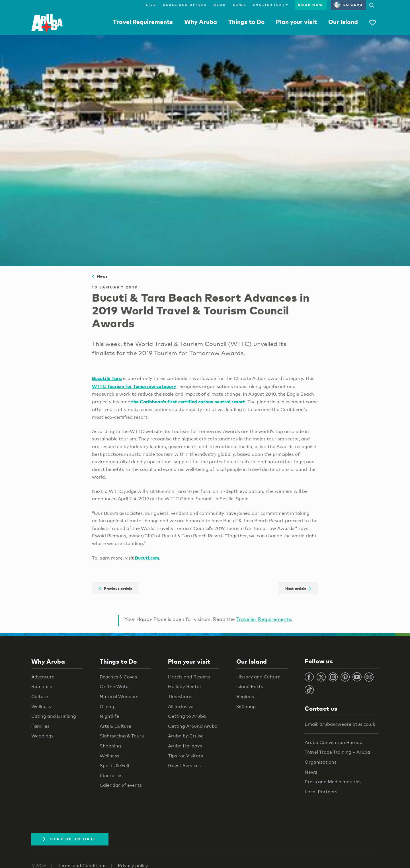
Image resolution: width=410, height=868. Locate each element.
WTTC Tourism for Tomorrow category (134, 386)
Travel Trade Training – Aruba (337, 752)
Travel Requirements (143, 22)
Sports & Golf (115, 766)
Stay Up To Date (70, 839)
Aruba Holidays (185, 746)
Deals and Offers (185, 5)
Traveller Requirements (264, 619)
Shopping (110, 746)
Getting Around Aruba (193, 726)
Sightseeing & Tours (122, 736)
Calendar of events (121, 785)
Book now (311, 5)
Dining (107, 707)
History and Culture (258, 677)
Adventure (43, 677)
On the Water (115, 687)
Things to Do (246, 22)
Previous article (115, 588)
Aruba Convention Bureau (334, 742)
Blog (220, 5)
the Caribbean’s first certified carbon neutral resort (188, 402)
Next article (298, 588)
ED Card (348, 5)
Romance (42, 687)
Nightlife (109, 716)
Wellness (41, 707)
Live (150, 5)
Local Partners (321, 792)
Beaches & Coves (118, 677)
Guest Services (184, 766)
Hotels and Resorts (189, 677)
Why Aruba (201, 22)
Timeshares (181, 697)
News (239, 5)
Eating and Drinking (54, 716)
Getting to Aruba (187, 716)
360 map (246, 707)
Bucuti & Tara (107, 378)
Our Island (343, 22)
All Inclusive (181, 707)
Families (40, 726)
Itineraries (111, 775)
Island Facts (250, 687)
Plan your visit (296, 22)
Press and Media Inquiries (333, 782)
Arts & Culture (115, 726)
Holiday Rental (184, 687)
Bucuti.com (147, 558)
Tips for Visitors (185, 756)
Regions (245, 697)
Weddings (42, 736)
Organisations (321, 762)
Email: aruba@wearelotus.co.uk (340, 724)
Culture (40, 697)
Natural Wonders (119, 697)
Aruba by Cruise (186, 736)
